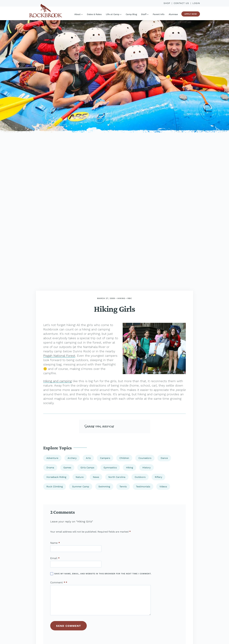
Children (124, 458)
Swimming (104, 487)
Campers (105, 458)
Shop (167, 3)
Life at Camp (114, 14)
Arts (88, 458)
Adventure (52, 458)
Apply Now (191, 14)
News (96, 477)
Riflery (158, 477)
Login (196, 3)
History (146, 468)
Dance (164, 458)
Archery (72, 458)
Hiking (121, 298)
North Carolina (117, 477)
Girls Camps (87, 468)
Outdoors (140, 477)
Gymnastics (110, 468)
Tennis (123, 487)
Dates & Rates (94, 14)
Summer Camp (81, 487)
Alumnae (173, 14)
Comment (58, 582)
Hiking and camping (57, 381)
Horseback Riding (56, 477)
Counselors (145, 458)
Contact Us (181, 3)
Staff (145, 14)
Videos (163, 487)
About (78, 14)
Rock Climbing (55, 487)
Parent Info (159, 14)
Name (55, 543)
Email (55, 558)
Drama (50, 468)
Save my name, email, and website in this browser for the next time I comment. (103, 574)
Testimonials (143, 487)
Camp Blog (131, 14)
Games (67, 468)
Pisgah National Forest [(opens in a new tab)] (59, 356)
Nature (80, 477)
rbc (130, 298)
